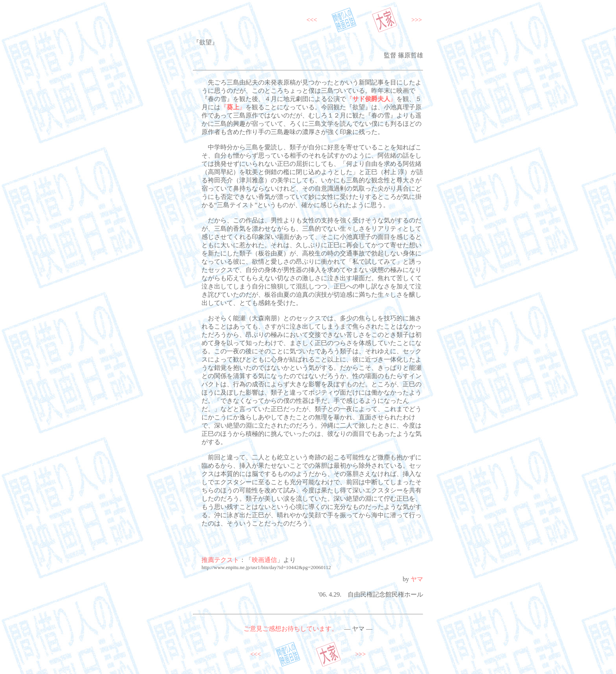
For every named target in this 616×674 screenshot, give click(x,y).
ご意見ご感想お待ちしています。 (291, 629)
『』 (371, 99)
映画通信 (264, 560)
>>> (417, 20)
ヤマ (417, 579)
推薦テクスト (220, 560)
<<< (312, 20)
